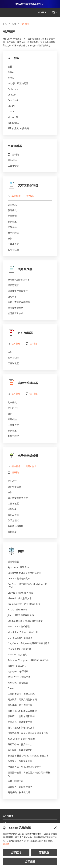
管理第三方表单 (16, 313)
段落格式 (12, 210)
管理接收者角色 (16, 308)
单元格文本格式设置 (18, 498)
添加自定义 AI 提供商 (18, 128)
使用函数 (12, 481)
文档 (14, 24)
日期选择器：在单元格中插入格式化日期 (28, 733)
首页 (5, 24)
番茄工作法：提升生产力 (20, 744)
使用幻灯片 (13, 408)
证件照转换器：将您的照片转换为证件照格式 (29, 774)
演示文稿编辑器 (23, 383)
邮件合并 (12, 227)
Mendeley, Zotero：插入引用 (23, 632)
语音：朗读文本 (16, 781)
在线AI (11, 72)
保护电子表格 (14, 487)
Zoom (11, 688)
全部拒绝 (16, 852)
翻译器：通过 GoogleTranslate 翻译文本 (28, 756)
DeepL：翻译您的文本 (19, 578)
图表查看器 (15, 146)
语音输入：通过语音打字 (20, 787)
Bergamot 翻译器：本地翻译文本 (24, 573)
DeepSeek (13, 100)
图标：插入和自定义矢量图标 (22, 711)
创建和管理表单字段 (18, 291)
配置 (10, 67)
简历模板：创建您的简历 (20, 750)
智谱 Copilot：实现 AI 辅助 (21, 739)
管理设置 (44, 852)
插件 (16, 551)
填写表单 (12, 296)
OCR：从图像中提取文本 (20, 638)
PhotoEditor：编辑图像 (20, 649)
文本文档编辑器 (23, 185)
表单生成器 (20, 269)
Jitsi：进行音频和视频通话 (21, 615)
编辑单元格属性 (16, 526)
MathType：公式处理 (19, 626)
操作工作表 (13, 515)
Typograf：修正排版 (18, 671)
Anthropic (13, 89)
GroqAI (11, 106)
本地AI (11, 78)
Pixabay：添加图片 (17, 654)
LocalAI (11, 111)
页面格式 (12, 205)
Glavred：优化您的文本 (20, 598)
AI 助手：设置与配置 (18, 83)
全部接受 (30, 861)
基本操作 (14, 196)
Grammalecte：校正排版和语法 (24, 604)
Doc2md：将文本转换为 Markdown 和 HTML (27, 586)
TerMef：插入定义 (17, 666)
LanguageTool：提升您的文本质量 (25, 621)
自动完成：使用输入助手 (20, 761)
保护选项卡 (13, 285)
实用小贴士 (13, 160)
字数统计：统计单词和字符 (21, 716)
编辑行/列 (13, 532)
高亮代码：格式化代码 (19, 792)
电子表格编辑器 (23, 456)
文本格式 (12, 216)
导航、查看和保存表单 (19, 302)
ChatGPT (12, 95)
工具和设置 (13, 166)
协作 (10, 238)
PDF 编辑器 (20, 333)
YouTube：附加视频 (18, 683)
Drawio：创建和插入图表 (20, 593)
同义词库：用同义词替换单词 (22, 699)
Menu (41, 12)
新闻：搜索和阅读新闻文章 (21, 728)
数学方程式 (13, 233)
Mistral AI (13, 117)
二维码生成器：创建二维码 (21, 694)
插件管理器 (13, 562)
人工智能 (13, 58)
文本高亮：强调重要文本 (20, 722)
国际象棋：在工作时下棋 (20, 705)
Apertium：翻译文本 (18, 567)
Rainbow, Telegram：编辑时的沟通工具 (28, 660)
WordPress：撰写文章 (19, 677)
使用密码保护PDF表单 (19, 280)
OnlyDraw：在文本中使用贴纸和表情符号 (29, 643)
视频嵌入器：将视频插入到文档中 (24, 767)
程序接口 (14, 154)
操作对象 (12, 222)
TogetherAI (14, 123)
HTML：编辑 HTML (17, 610)
